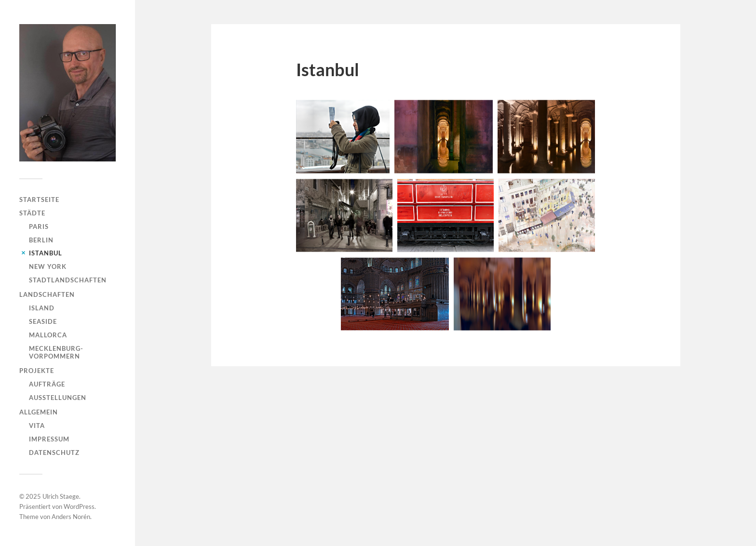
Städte (32, 213)
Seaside (43, 321)
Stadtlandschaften (68, 280)
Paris (39, 226)
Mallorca (48, 335)
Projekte (37, 371)
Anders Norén (71, 517)
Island (42, 308)
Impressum (49, 439)
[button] (343, 136)
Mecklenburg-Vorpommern (56, 352)
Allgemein (39, 412)
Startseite (39, 200)
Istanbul (46, 253)
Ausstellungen (58, 398)
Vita (37, 426)
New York (48, 266)
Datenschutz (54, 453)
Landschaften (47, 294)
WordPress (79, 506)
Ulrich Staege (61, 496)
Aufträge (47, 384)
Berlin (41, 240)
